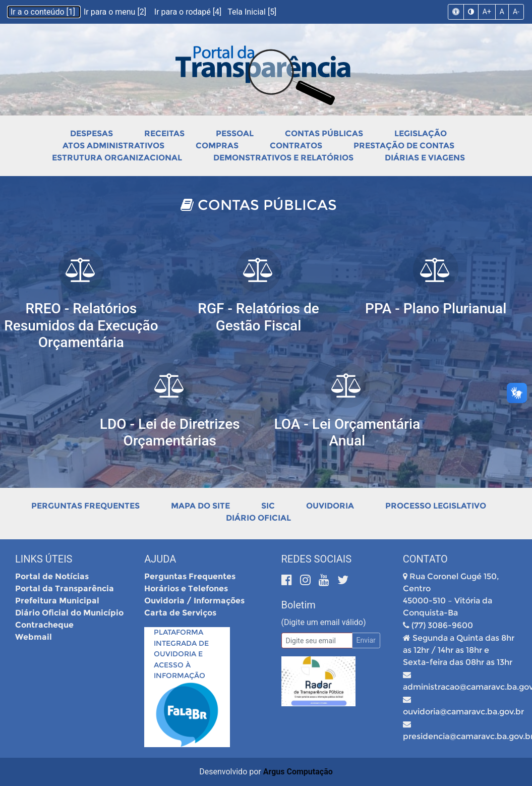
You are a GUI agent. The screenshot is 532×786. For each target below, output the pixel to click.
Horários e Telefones (186, 588)
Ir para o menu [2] (116, 12)
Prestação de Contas (404, 146)
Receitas (164, 133)
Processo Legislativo (436, 506)
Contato (425, 559)
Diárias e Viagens (425, 158)
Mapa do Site (200, 506)
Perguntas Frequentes (85, 506)
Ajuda (160, 559)
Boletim (299, 605)
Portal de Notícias (52, 576)
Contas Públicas (324, 133)
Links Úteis (44, 559)
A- (516, 12)
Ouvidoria (330, 506)
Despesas (92, 133)
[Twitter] (343, 580)
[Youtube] (326, 580)
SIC (268, 506)
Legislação (421, 133)
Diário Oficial (258, 518)
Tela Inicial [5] (252, 12)
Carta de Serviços (180, 613)
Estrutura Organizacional (117, 158)
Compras (217, 146)
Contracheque (44, 625)
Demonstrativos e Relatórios (283, 158)
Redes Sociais (317, 559)
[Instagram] (307, 580)
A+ (487, 12)
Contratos (296, 146)
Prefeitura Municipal (57, 601)
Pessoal (235, 133)
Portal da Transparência (65, 588)
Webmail (34, 637)
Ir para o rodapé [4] (189, 12)
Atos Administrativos (113, 146)
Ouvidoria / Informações (194, 601)
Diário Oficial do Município (69, 613)
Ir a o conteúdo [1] (44, 12)
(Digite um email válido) (324, 622)
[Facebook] (288, 580)
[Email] (317, 640)
